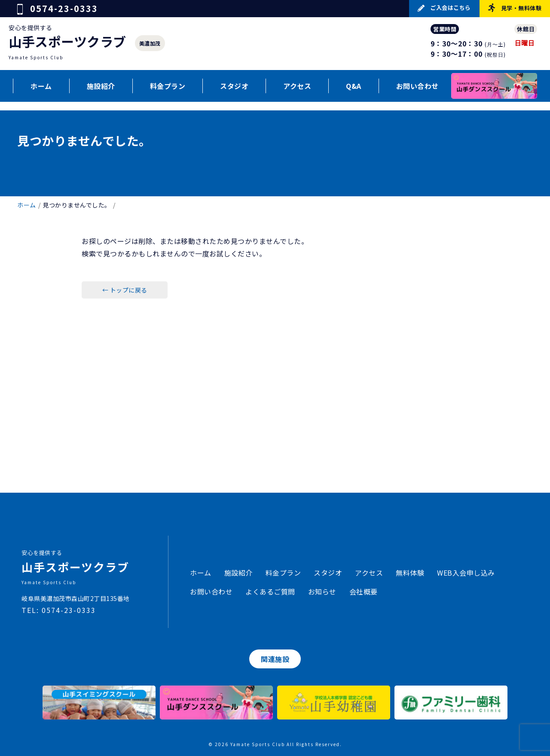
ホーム (41, 86)
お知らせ (322, 591)
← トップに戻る (125, 290)
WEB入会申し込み (466, 573)
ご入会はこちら (444, 8)
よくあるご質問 (270, 591)
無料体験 (410, 573)
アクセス (297, 86)
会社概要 (364, 591)
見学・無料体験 (515, 8)
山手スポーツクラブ (67, 41)
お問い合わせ (417, 86)
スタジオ (234, 86)
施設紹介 (101, 86)
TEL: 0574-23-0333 (59, 610)
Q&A (354, 86)
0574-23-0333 (58, 8)
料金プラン (168, 86)
